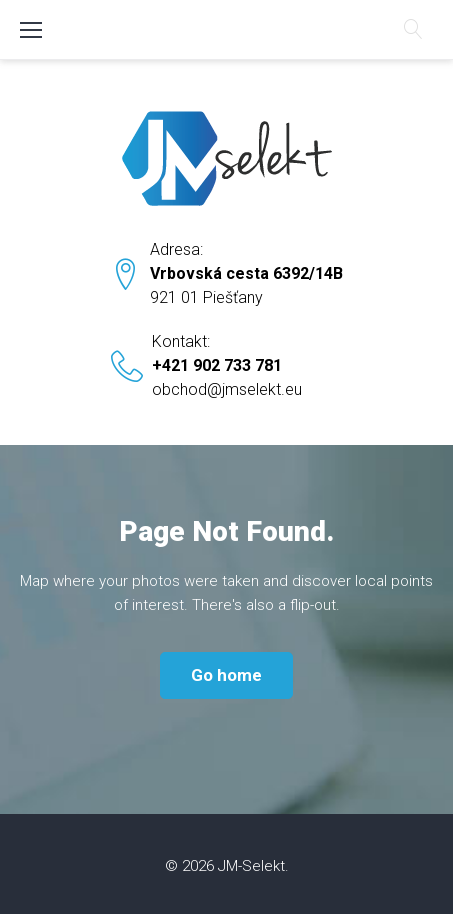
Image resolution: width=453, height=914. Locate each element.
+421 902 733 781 (217, 365)
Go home (226, 675)
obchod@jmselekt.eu (227, 389)
